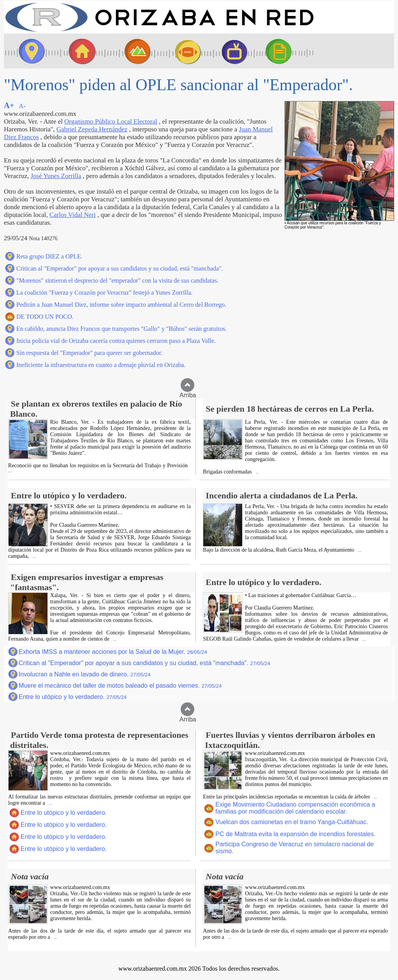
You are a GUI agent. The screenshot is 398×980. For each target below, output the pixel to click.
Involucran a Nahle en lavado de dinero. (85, 674)
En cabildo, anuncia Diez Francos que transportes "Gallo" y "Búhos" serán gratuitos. (121, 329)
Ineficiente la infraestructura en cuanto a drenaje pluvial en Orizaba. (101, 365)
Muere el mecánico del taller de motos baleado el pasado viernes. (120, 686)
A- (22, 106)
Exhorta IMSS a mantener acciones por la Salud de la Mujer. (113, 652)
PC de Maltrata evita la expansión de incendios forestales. (295, 834)
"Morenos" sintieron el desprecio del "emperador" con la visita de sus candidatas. (117, 280)
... (10, 471)
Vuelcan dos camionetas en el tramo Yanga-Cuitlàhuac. (292, 822)
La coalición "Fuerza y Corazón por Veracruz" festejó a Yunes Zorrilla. (104, 293)
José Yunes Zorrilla (56, 176)
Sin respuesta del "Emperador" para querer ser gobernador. (89, 353)
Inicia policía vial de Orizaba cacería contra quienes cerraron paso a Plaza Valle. (116, 341)
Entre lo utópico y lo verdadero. (73, 697)
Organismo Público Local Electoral (111, 121)
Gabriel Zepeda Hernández (92, 129)
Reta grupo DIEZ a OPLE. (49, 256)
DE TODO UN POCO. (45, 317)
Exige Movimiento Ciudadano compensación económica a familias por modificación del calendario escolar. (295, 808)
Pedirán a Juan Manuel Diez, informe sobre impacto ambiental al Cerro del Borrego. (121, 305)
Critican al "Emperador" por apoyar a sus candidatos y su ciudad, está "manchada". (120, 268)
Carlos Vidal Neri (72, 215)
